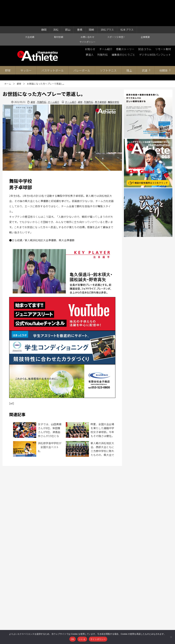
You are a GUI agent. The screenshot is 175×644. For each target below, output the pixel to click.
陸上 (129, 44)
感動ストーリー (125, 23)
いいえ (82, 639)
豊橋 (80, 4)
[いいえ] (171, 637)
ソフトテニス (108, 44)
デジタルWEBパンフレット (155, 29)
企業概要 (145, 11)
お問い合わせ (87, 11)
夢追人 (89, 29)
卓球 (19, 58)
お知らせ (90, 23)
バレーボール (82, 44)
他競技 (163, 44)
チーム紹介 (106, 23)
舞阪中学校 (113, 76)
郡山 (68, 4)
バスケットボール (53, 44)
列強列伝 (102, 29)
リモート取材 (163, 23)
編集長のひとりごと (123, 29)
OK (73, 639)
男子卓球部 (100, 76)
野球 (8, 44)
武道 (145, 44)
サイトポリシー (87, 16)
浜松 (56, 4)
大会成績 (30, 11)
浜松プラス (107, 4)
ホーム (8, 58)
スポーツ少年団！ (116, 11)
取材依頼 (59, 11)
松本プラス (127, 4)
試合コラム (145, 23)
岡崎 (92, 4)
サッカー (26, 44)
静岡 (44, 4)
